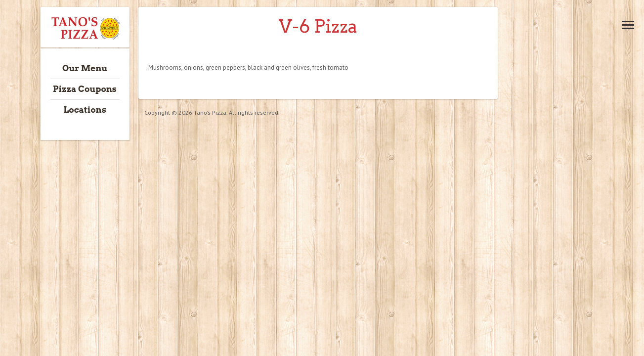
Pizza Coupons (85, 89)
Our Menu (85, 68)
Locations (85, 110)
